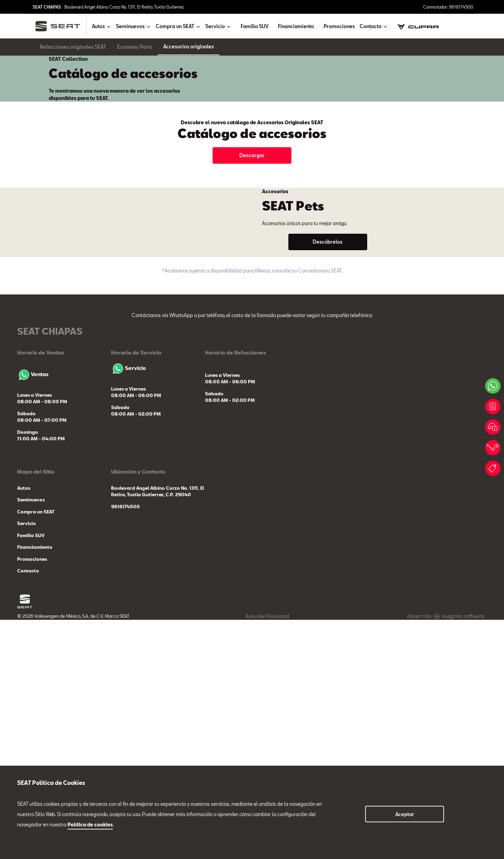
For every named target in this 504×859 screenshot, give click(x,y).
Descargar (252, 232)
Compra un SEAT (36, 751)
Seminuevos (31, 739)
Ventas (33, 613)
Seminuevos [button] (130, 26)
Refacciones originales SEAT (73, 47)
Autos (24, 727)
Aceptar (405, 814)
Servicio (129, 607)
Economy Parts (135, 47)
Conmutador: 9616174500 (448, 7)
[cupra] (418, 26)
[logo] (61, 26)
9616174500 (125, 746)
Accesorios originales (189, 47)
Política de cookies (90, 825)
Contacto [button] (371, 26)
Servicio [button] (215, 26)
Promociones (339, 26)
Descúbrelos (328, 400)
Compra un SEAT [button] (175, 26)
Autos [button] (98, 26)
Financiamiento (296, 26)
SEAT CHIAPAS (47, 7)
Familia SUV (255, 26)
